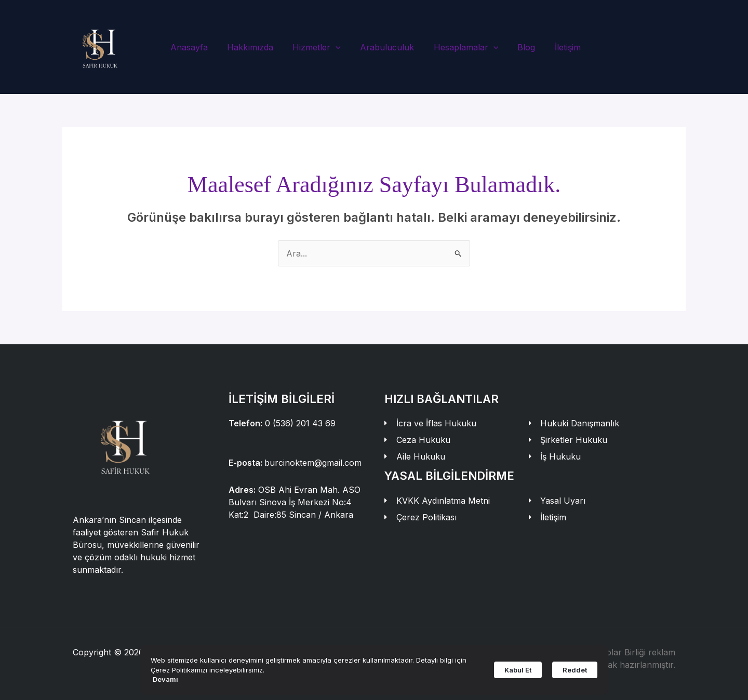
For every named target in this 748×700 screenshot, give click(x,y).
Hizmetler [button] (318, 47)
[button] (337, 47)
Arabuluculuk (386, 47)
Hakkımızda (254, 47)
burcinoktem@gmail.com (313, 463)
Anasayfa (196, 47)
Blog (519, 47)
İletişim (558, 47)
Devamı (165, 679)
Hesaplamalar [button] (462, 47)
